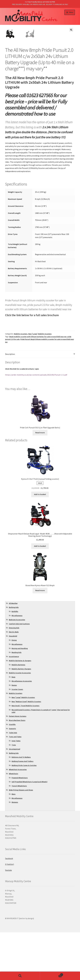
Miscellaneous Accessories (22, 729)
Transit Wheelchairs (19, 833)
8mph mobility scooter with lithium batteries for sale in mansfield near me (38, 384)
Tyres (14, 793)
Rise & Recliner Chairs (17, 768)
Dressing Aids (14, 675)
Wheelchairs (14, 821)
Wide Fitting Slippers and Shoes (21, 838)
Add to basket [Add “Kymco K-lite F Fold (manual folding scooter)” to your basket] (40, 542)
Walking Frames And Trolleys (22, 809)
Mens (14, 842)
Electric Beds (14, 680)
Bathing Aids (14, 655)
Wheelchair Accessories (18, 817)
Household (13, 684)
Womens (15, 850)
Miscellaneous (17, 663)
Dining (14, 688)
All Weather (13, 651)
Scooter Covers (17, 737)
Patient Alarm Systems (18, 764)
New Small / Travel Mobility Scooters (25, 753)
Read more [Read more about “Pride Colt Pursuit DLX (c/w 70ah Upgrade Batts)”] (40, 480)
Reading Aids (17, 700)
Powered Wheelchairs (20, 825)
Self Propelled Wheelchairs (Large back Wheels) (30, 829)
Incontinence (14, 704)
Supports (12, 776)
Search (20, 976)
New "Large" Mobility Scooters (40, 381)
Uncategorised (15, 797)
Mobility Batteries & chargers (20, 708)
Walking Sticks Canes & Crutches (24, 813)
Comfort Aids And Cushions (19, 671)
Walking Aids (14, 801)
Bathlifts (15, 659)
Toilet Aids (13, 780)
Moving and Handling (20, 696)
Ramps (14, 733)
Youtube (8, 918)
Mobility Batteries (18, 712)
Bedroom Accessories (17, 667)
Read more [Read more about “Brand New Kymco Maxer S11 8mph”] (40, 638)
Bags (13, 725)
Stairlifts (12, 772)
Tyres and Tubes (15, 784)
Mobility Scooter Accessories (20, 721)
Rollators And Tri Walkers (21, 805)
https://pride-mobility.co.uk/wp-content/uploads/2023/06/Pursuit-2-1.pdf (36, 422)
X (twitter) (10, 912)
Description (10, 402)
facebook (9, 906)
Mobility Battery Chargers (21, 716)
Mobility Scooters (21, 381)
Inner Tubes (16, 788)
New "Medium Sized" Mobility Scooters (26, 749)
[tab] (40, 402)
